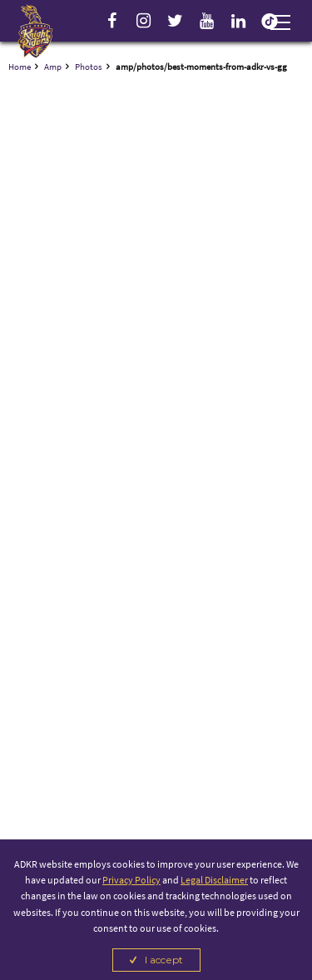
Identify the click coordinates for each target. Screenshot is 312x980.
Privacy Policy (131, 880)
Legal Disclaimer (214, 880)
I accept (164, 960)
